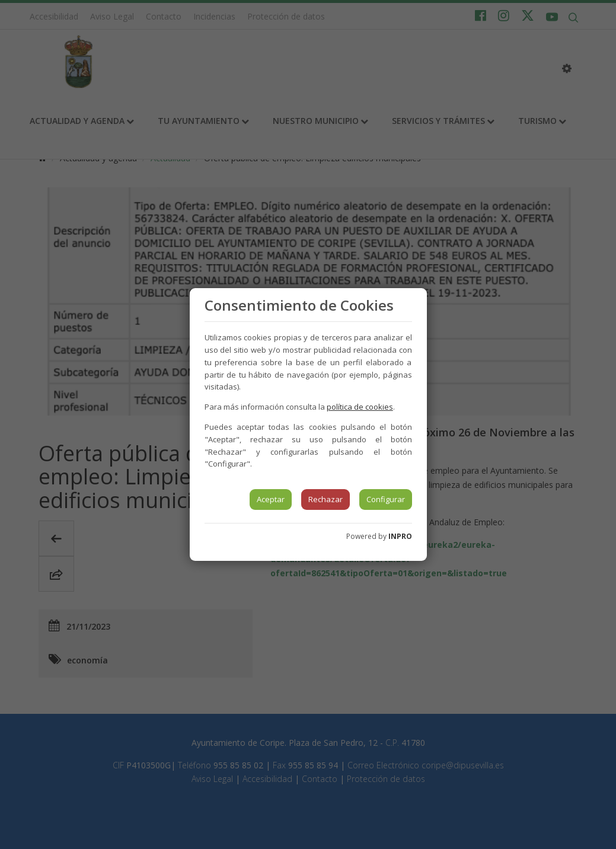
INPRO (400, 536)
